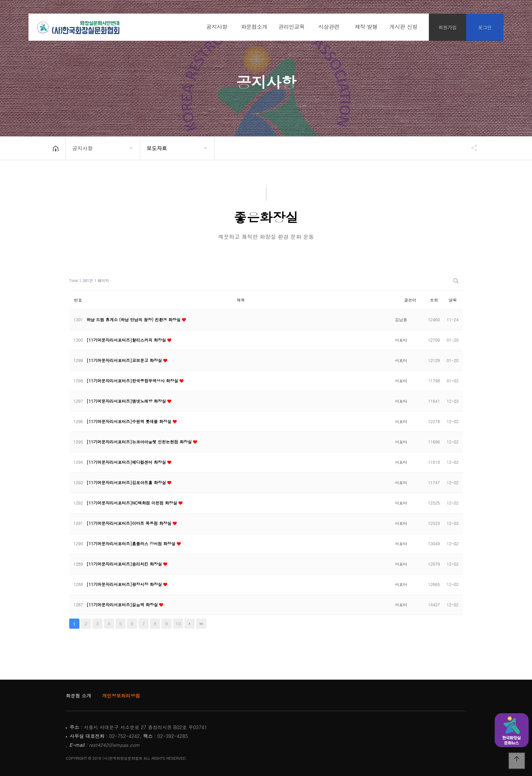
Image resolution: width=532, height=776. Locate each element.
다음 (190, 624)
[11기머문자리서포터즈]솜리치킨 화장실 (125, 564)
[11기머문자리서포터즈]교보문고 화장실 (125, 360)
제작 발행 (366, 27)
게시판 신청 (403, 27)
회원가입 (448, 27)
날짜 (453, 300)
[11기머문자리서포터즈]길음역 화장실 (123, 604)
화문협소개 (254, 27)
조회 (434, 300)
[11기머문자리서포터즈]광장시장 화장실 (125, 584)
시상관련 (329, 27)
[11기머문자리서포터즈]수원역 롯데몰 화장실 (130, 421)
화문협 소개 (79, 696)
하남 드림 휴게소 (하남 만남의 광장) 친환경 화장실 (134, 319)
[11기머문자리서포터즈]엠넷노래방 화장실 (127, 401)
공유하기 (471, 148)
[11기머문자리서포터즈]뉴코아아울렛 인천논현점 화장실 (140, 442)
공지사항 (217, 27)
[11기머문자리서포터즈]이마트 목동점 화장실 (130, 523)
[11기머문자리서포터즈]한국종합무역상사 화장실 (133, 381)
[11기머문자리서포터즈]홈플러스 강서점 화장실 (132, 543)
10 (178, 623)
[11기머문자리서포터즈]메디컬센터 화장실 (127, 462)
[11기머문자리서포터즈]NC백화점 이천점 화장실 (132, 503)
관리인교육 (291, 27)
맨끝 (201, 624)
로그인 (485, 27)
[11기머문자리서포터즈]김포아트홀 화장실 (127, 482)
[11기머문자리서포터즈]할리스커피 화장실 (127, 340)
